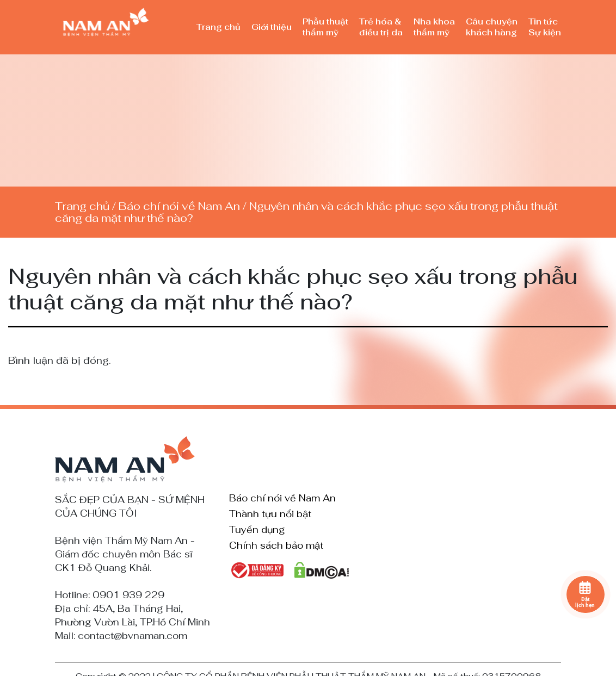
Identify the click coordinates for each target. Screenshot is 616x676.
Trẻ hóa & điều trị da (381, 27)
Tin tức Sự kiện (545, 27)
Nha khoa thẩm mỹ (434, 27)
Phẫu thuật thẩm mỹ (325, 27)
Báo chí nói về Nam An (179, 206)
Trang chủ (218, 27)
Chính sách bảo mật (276, 546)
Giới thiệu (272, 27)
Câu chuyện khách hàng (492, 27)
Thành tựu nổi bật (270, 514)
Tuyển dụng (257, 530)
